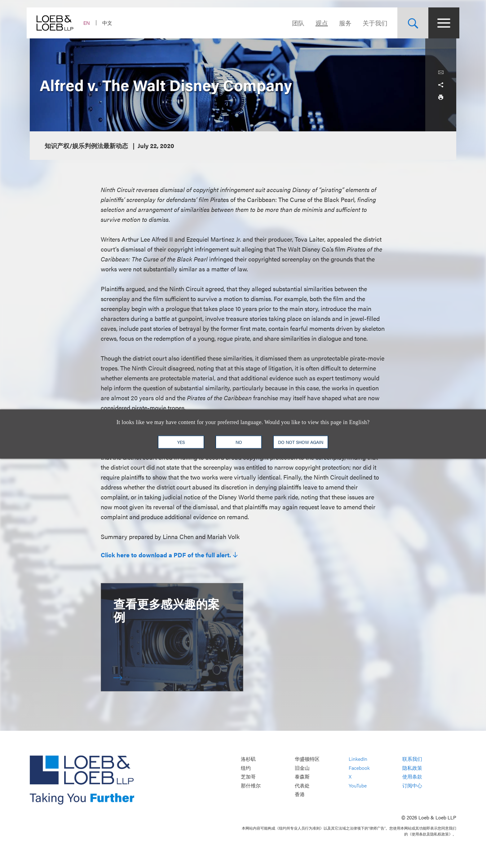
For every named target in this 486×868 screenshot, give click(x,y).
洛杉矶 (248, 759)
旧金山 (302, 768)
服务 (342, 23)
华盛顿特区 (307, 759)
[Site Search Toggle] (410, 23)
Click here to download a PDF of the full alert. (166, 555)
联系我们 (412, 759)
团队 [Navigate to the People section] (295, 23)
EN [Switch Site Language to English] (90, 23)
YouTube (358, 785)
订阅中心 (412, 785)
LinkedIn (358, 759)
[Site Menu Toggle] (441, 23)
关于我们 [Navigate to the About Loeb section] (372, 23)
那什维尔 (251, 785)
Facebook (359, 768)
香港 (300, 794)
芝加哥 (248, 777)
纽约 (246, 768)
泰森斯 (302, 777)
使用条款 (412, 777)
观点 (319, 23)
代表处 (302, 785)
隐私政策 (412, 768)
